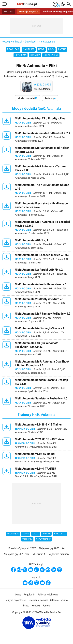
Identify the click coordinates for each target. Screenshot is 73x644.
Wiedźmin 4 (39, 554)
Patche (62, 49)
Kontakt (36, 606)
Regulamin (29, 595)
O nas (18, 595)
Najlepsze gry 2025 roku (17, 554)
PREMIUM (9, 12)
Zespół (65, 600)
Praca (26, 606)
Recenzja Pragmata (29, 12)
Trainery (35, 55)
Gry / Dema (21, 55)
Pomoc (46, 606)
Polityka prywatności (16, 600)
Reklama (54, 600)
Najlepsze (29, 49)
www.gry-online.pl (12, 42)
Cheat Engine (51, 55)
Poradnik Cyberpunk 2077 (22, 548)
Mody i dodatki (27, 98)
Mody (51, 49)
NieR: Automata (47, 42)
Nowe (41, 49)
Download (30, 42)
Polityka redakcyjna (48, 595)
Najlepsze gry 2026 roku (52, 548)
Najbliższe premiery (59, 554)
